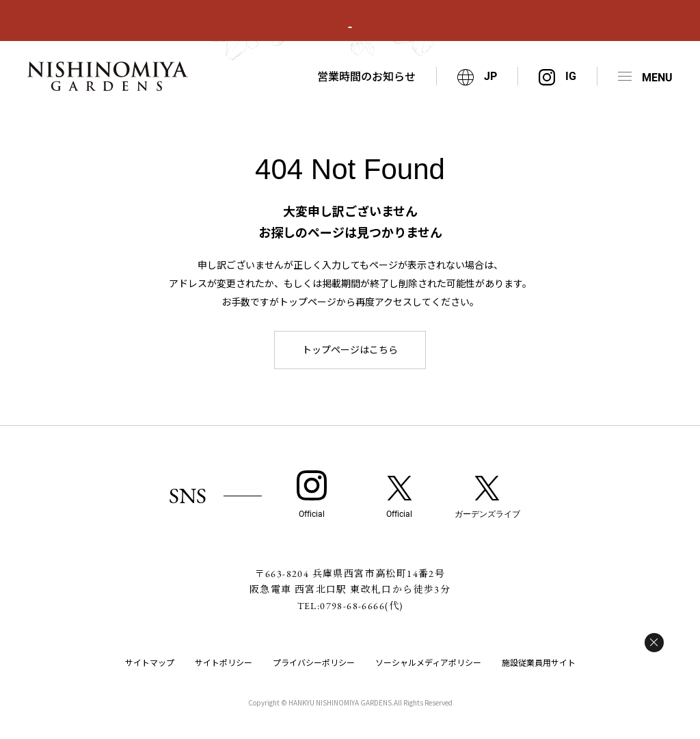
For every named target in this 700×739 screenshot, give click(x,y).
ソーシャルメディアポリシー (428, 662)
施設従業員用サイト (539, 662)
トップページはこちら (350, 349)
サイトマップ (150, 662)
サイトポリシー (224, 662)
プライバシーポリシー (314, 662)
